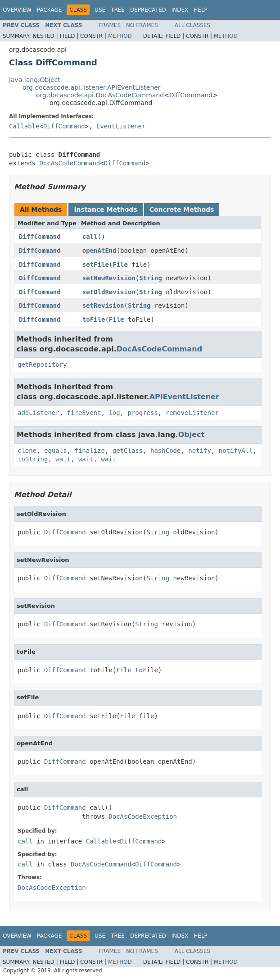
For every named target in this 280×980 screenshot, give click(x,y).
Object (192, 435)
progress (142, 413)
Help (201, 10)
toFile (94, 319)
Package (49, 10)
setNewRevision (109, 278)
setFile (96, 264)
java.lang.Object (35, 80)
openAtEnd (99, 251)
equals (56, 451)
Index (180, 10)
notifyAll (236, 451)
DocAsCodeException (143, 816)
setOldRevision (109, 292)
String (151, 278)
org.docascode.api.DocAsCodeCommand (100, 95)
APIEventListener (184, 397)
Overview (17, 10)
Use (100, 10)
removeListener (192, 413)
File (120, 264)
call (90, 237)
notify (200, 451)
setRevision (103, 305)
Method (120, 36)
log (114, 413)
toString (33, 459)
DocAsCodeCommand (70, 163)
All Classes (192, 25)
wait (63, 459)
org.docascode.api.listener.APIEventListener (92, 87)
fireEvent (84, 413)
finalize (89, 451)
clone (27, 451)
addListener (38, 413)
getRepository (42, 365)
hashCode (165, 451)
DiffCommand (191, 95)
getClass (128, 451)
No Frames (142, 25)
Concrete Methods (182, 210)
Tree (118, 10)
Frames (110, 25)
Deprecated (148, 10)
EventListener (121, 126)
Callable (24, 126)
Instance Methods (105, 210)
